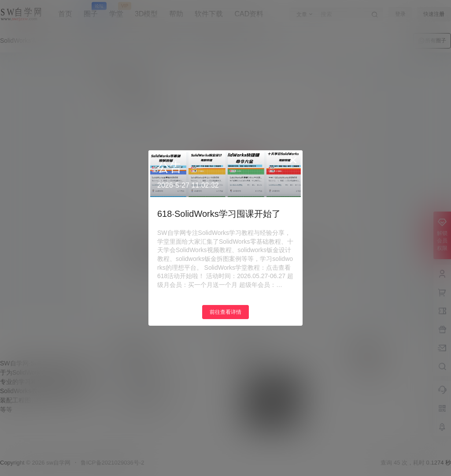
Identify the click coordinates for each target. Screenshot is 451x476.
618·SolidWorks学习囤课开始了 (219, 214)
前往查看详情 (225, 312)
